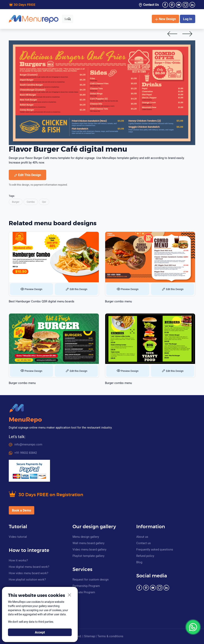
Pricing (142, 19)
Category (105, 19)
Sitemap (90, 636)
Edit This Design (27, 175)
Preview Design (31, 289)
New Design (165, 19)
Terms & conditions (110, 636)
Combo (31, 202)
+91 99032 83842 (23, 453)
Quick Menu (126, 19)
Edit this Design (76, 289)
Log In (188, 19)
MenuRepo (25, 420)
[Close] (70, 595)
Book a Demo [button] (22, 510)
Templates (86, 19)
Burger (16, 202)
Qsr (44, 202)
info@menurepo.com (25, 444)
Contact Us (149, 5)
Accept (40, 632)
